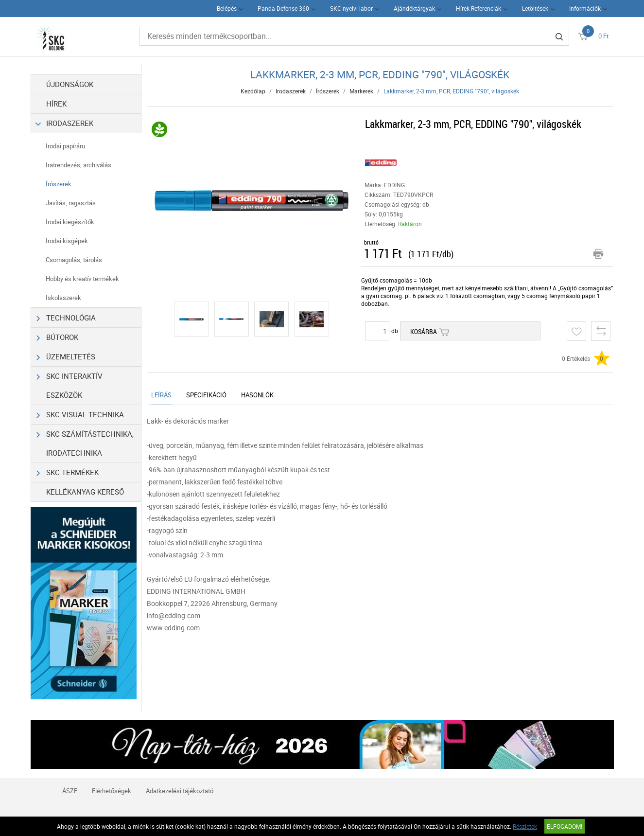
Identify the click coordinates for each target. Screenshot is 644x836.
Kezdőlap (253, 91)
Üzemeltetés (66, 357)
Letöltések (535, 8)
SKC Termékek (68, 472)
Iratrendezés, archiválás (78, 165)
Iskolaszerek (63, 298)
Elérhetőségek (112, 791)
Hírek (56, 104)
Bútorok (58, 337)
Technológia (66, 318)
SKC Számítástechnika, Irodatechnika (85, 441)
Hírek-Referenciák (479, 8)
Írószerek (59, 184)
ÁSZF (70, 791)
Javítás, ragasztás (71, 203)
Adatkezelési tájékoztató (180, 791)
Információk (585, 8)
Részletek (525, 826)
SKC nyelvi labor (351, 8)
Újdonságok (70, 84)
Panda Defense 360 (283, 8)
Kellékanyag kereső (85, 492)
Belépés (227, 8)
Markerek (361, 91)
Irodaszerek (65, 123)
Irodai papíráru (65, 146)
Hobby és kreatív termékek (82, 279)
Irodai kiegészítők (70, 222)
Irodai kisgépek (67, 241)
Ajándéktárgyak (414, 8)
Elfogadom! (565, 826)
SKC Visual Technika (80, 415)
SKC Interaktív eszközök (70, 383)
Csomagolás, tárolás (74, 260)
